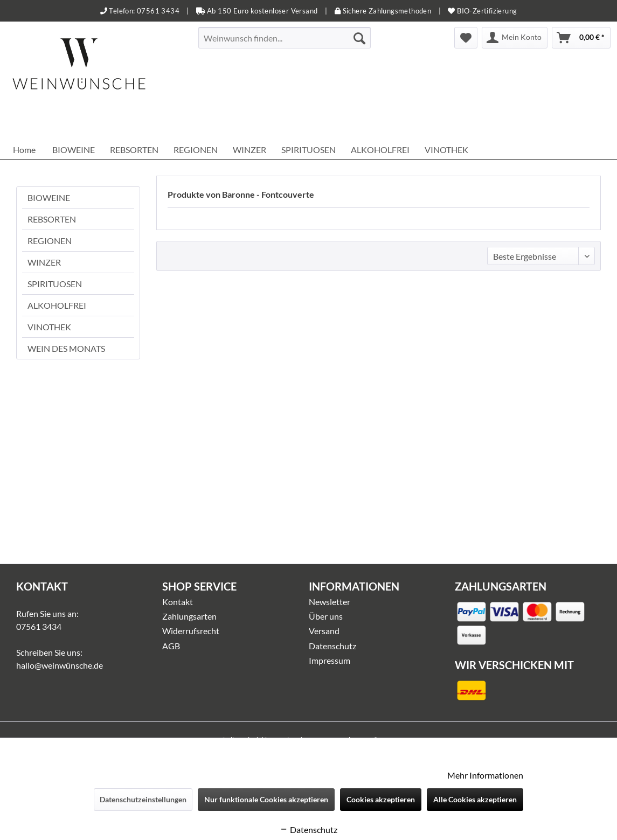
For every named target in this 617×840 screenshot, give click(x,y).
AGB (171, 646)
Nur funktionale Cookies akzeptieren (266, 799)
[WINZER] (249, 150)
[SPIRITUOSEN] (308, 150)
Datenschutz (332, 646)
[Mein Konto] (515, 38)
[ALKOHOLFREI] (380, 150)
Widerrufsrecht (191, 631)
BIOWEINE (49, 197)
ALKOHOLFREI (57, 305)
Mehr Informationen (485, 775)
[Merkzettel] (466, 38)
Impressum (330, 660)
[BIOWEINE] (74, 150)
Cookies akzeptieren (381, 799)
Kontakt (178, 602)
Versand (324, 631)
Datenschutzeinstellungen (143, 799)
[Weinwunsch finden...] (285, 38)
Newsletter (330, 602)
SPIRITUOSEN (55, 284)
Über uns (326, 616)
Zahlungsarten (189, 616)
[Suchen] (359, 38)
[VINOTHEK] (446, 150)
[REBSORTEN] (134, 150)
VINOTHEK (49, 327)
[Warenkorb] (581, 38)
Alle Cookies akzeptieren (475, 799)
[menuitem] (285, 38)
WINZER (44, 262)
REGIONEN (50, 241)
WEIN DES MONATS (66, 348)
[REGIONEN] (196, 150)
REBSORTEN (52, 219)
